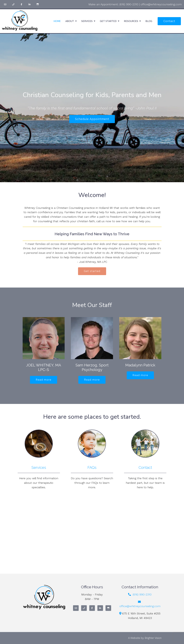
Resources (131, 21)
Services (87, 21)
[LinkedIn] (29, 4)
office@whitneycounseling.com (161, 4)
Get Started (108, 21)
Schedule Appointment (92, 119)
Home (57, 21)
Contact (169, 21)
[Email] (5, 4)
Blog (149, 21)
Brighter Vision (153, 638)
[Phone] (13, 4)
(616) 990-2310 (129, 4)
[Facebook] (21, 4)
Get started (92, 271)
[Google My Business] (38, 4)
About (70, 21)
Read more (44, 380)
